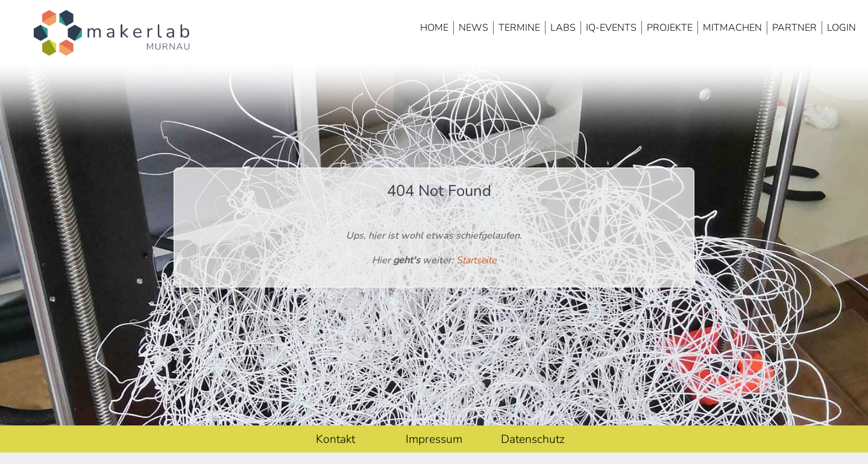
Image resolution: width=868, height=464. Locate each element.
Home (434, 28)
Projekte (670, 28)
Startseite (476, 260)
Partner (794, 28)
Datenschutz (533, 439)
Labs (563, 28)
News (473, 28)
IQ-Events (611, 28)
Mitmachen (732, 28)
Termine (519, 28)
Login (841, 28)
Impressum (434, 439)
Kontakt (335, 439)
